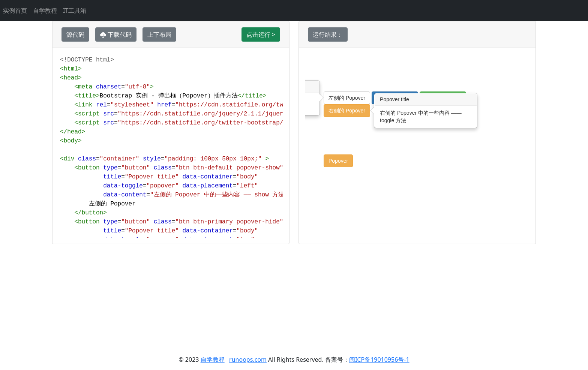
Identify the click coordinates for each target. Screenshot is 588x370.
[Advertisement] (294, 297)
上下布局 (159, 34)
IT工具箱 (75, 10)
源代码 (75, 34)
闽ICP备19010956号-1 (379, 360)
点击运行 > (261, 34)
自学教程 (45, 10)
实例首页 (15, 10)
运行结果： (328, 34)
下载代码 (116, 34)
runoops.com (248, 360)
